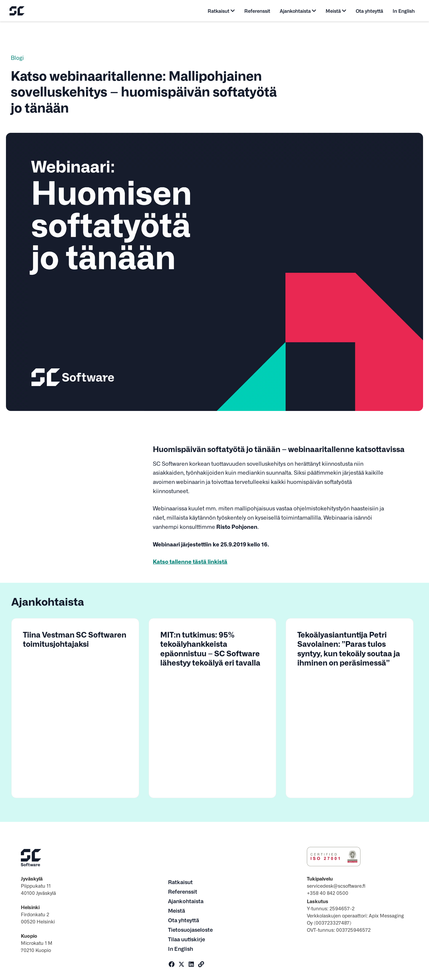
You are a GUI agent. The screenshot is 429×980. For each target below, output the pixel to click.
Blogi (17, 57)
